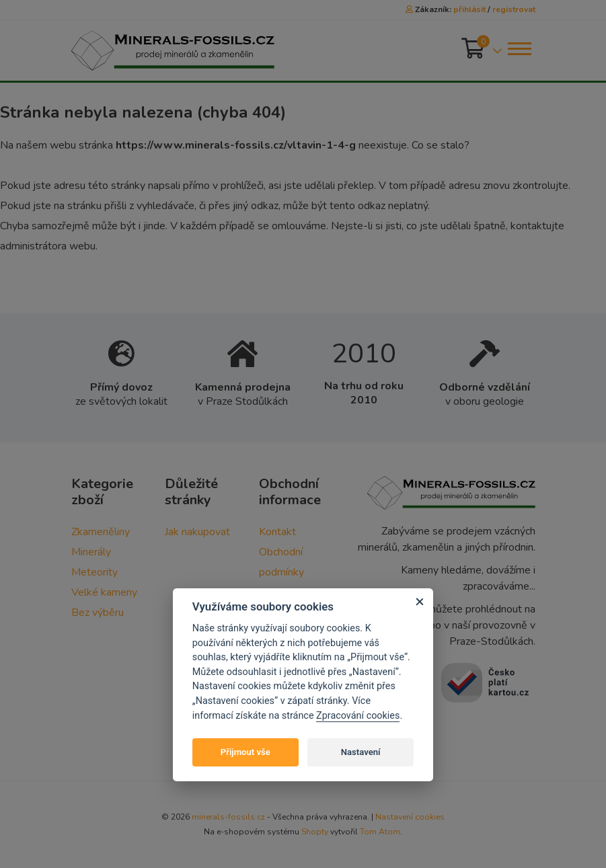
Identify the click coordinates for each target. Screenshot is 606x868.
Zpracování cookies (358, 716)
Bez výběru (98, 613)
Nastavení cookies (410, 817)
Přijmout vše (245, 752)
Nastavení (361, 752)
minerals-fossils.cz (228, 817)
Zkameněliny (101, 532)
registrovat (514, 9)
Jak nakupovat (197, 532)
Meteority (94, 572)
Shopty (315, 832)
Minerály (91, 552)
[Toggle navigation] (519, 49)
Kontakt (277, 532)
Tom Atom (380, 832)
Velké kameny (104, 592)
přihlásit (469, 9)
